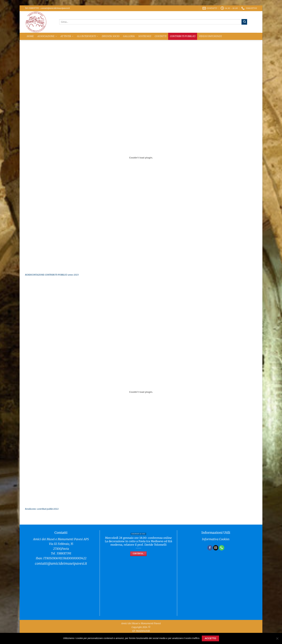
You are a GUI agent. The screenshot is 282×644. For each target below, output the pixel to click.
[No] (277, 640)
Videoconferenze (210, 36)
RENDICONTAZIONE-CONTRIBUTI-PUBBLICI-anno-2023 (52, 275)
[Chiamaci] (222, 548)
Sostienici (145, 36)
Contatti (161, 36)
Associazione (47, 36)
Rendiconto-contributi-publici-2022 (42, 509)
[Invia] (244, 22)
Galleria (129, 36)
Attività (67, 36)
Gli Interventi (88, 36)
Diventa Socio (111, 36)
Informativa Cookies (216, 539)
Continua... (138, 554)
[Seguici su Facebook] (210, 548)
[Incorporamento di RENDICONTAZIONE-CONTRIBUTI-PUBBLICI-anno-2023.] (141, 158)
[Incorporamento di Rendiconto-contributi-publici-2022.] (141, 392)
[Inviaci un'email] (216, 548)
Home (30, 36)
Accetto (210, 638)
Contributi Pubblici (183, 36)
